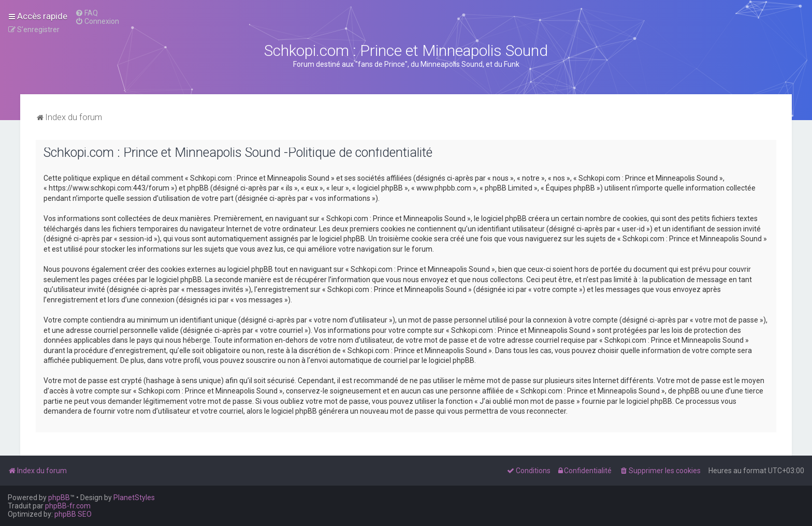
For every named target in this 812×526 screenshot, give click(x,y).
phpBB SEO (73, 514)
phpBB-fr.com (68, 506)
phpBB (59, 498)
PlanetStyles (134, 498)
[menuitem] (86, 13)
